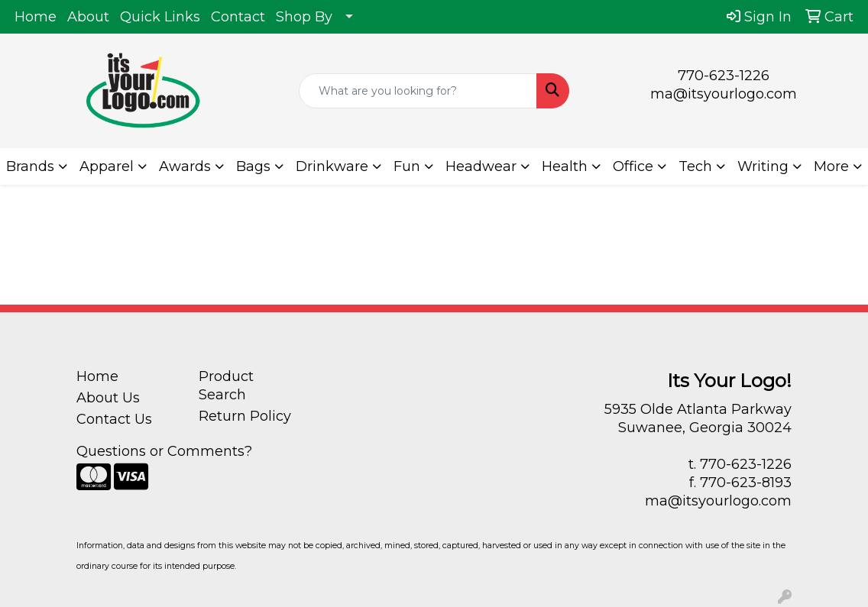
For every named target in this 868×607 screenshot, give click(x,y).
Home (36, 17)
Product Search (226, 386)
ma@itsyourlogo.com (724, 94)
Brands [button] (30, 166)
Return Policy (245, 416)
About (88, 17)
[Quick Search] (418, 91)
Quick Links (160, 17)
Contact (238, 17)
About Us (108, 398)
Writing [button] (763, 166)
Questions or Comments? (164, 451)
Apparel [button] (107, 166)
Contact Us (114, 419)
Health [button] (565, 166)
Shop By (304, 17)
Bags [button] (253, 166)
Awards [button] (185, 166)
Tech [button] (695, 166)
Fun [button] (407, 166)
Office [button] (633, 166)
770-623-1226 (724, 76)
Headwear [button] (481, 166)
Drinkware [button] (332, 166)
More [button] (831, 166)
